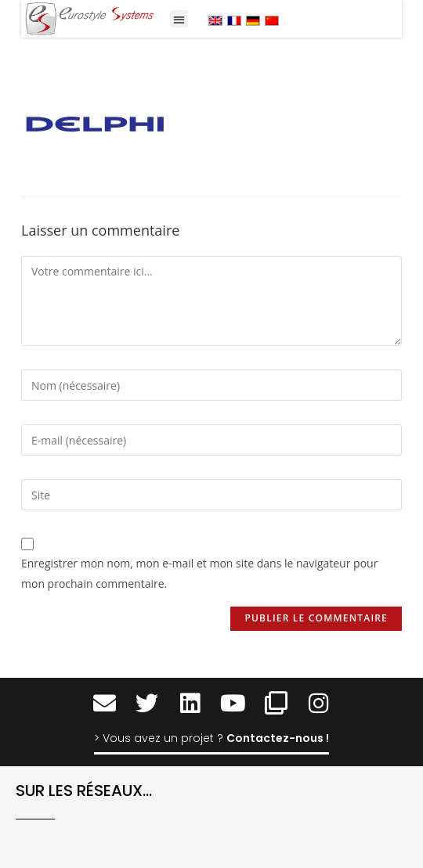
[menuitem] (215, 20)
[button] (179, 19)
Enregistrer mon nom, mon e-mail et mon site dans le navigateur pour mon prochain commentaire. (199, 573)
